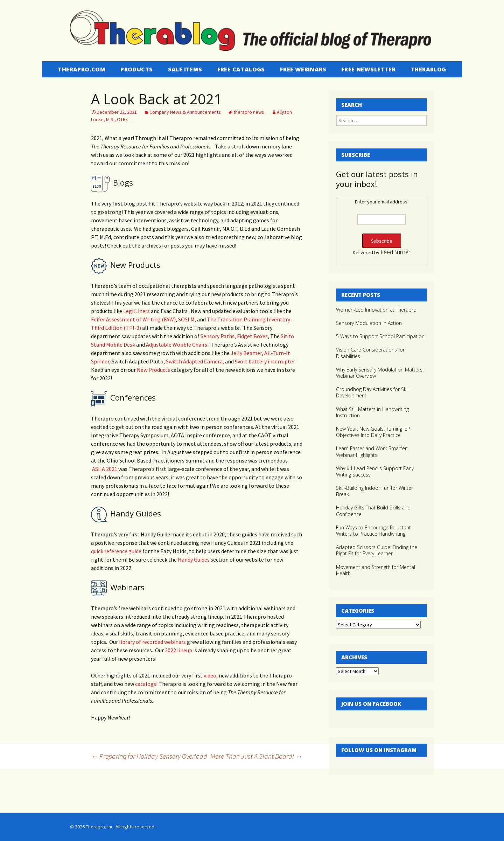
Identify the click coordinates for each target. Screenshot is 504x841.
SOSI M (186, 319)
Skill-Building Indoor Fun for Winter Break (374, 491)
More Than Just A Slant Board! (256, 756)
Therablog (428, 69)
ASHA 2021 (104, 469)
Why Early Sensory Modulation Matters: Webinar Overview (380, 373)
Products (136, 69)
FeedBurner (395, 252)
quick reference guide (116, 551)
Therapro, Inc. (100, 827)
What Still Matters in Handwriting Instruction (372, 412)
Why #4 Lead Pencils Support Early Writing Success (375, 471)
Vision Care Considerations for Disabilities (370, 353)
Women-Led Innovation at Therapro (376, 310)
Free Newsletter (368, 69)
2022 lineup (178, 650)
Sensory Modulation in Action (369, 323)
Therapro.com (82, 69)
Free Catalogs (241, 69)
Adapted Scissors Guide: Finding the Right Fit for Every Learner (377, 550)
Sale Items (185, 69)
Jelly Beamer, (247, 353)
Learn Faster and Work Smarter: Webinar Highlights (372, 451)
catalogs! (146, 684)
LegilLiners (137, 311)
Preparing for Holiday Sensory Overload (149, 756)
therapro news (249, 112)
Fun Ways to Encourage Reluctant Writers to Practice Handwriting (373, 531)
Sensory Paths (218, 336)
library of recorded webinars (152, 642)
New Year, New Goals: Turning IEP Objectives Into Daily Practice (373, 432)
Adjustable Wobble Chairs (177, 345)
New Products (153, 370)
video (210, 675)
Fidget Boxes (252, 336)
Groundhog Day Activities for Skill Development (373, 392)
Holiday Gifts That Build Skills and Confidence (373, 511)
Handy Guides (193, 559)
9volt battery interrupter (265, 361)
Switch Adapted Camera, (195, 361)
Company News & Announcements (185, 112)
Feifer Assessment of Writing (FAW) (133, 319)
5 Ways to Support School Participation (380, 336)
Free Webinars (303, 69)
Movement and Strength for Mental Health (376, 570)
